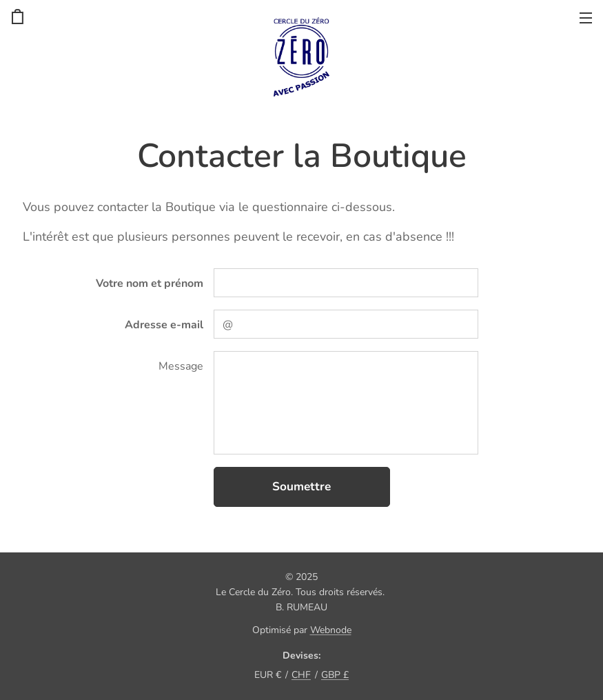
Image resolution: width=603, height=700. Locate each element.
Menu (586, 18)
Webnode (331, 630)
